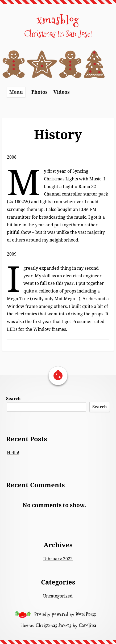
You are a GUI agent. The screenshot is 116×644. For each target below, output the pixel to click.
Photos (40, 92)
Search (13, 399)
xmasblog (58, 20)
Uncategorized (58, 596)
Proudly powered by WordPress (65, 614)
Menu (16, 92)
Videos (62, 92)
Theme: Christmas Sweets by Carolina (58, 625)
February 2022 (58, 559)
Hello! (13, 453)
